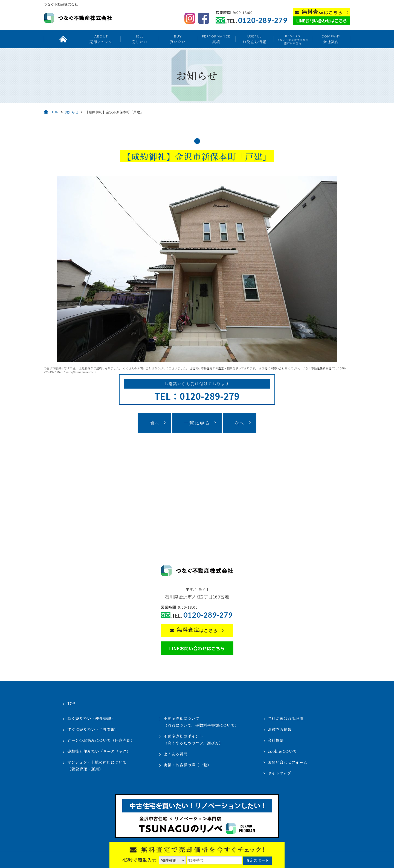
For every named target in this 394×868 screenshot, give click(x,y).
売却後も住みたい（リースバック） (99, 751)
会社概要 (276, 740)
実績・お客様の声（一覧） (187, 765)
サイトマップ (279, 773)
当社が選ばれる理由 (286, 718)
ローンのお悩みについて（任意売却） (101, 740)
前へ (154, 423)
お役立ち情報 (254, 39)
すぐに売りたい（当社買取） (93, 729)
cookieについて (282, 751)
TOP (55, 112)
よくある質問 (176, 754)
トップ (63, 39)
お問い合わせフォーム (288, 762)
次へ (239, 423)
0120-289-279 (263, 20)
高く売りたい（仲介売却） (91, 718)
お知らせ (72, 112)
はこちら (322, 12)
